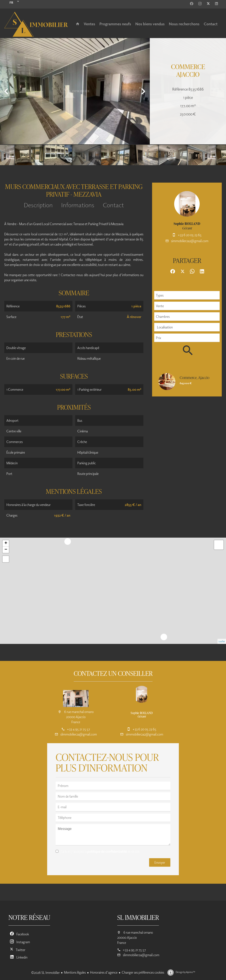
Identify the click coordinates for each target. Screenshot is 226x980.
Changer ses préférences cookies (143, 972)
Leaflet (222, 641)
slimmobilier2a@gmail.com (79, 734)
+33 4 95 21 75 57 (78, 729)
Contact (113, 205)
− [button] (6, 550)
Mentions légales (75, 972)
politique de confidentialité (107, 851)
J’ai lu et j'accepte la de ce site (100, 851)
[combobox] (187, 295)
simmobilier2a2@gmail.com (190, 241)
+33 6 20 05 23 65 (190, 235)
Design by (185, 972)
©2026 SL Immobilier (45, 973)
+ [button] (6, 543)
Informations (78, 205)
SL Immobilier (138, 917)
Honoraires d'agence (104, 972)
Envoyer (160, 862)
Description (38, 205)
